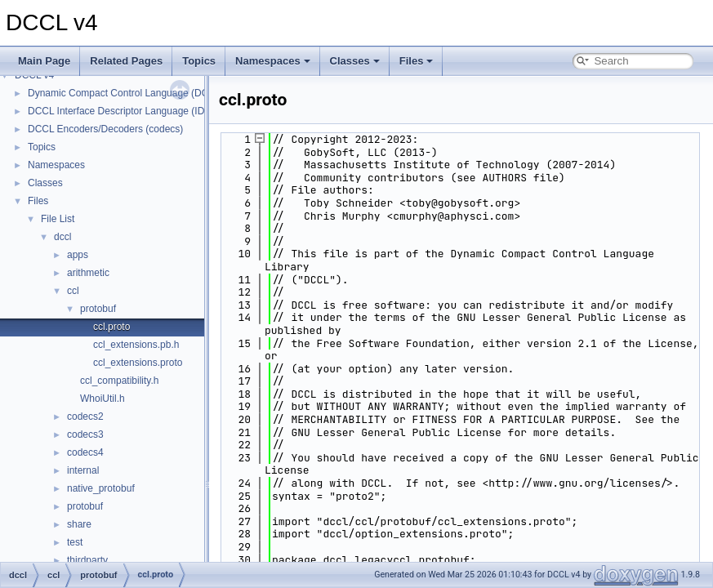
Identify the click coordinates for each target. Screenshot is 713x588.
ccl (73, 291)
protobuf (98, 309)
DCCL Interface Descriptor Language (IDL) (120, 111)
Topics (199, 61)
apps (78, 255)
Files (417, 61)
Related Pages (126, 61)
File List (58, 219)
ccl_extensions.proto (138, 363)
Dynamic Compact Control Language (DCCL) (126, 93)
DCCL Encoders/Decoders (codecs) (105, 129)
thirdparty (87, 560)
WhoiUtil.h (102, 399)
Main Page (44, 61)
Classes (355, 61)
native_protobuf (101, 488)
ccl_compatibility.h (119, 381)
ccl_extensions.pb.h (136, 345)
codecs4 (85, 452)
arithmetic (88, 273)
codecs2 (85, 416)
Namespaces (273, 61)
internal (83, 470)
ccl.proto (111, 327)
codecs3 (85, 434)
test (75, 542)
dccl (62, 237)
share (79, 524)
